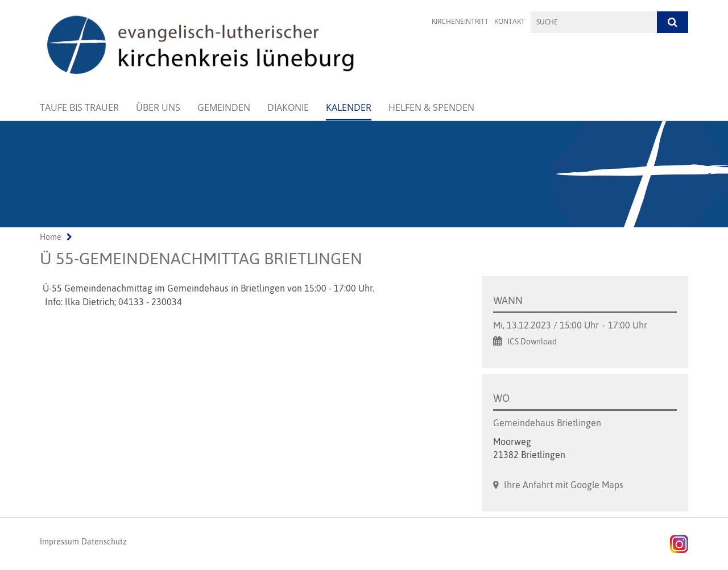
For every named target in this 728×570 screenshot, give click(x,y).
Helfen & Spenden (431, 107)
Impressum (59, 542)
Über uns (158, 107)
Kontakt (510, 21)
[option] (364, 174)
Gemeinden (224, 107)
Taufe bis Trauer (79, 107)
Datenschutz (104, 542)
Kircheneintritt (460, 21)
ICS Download (532, 342)
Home (51, 237)
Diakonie (288, 107)
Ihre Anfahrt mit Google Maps (564, 485)
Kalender (349, 107)
